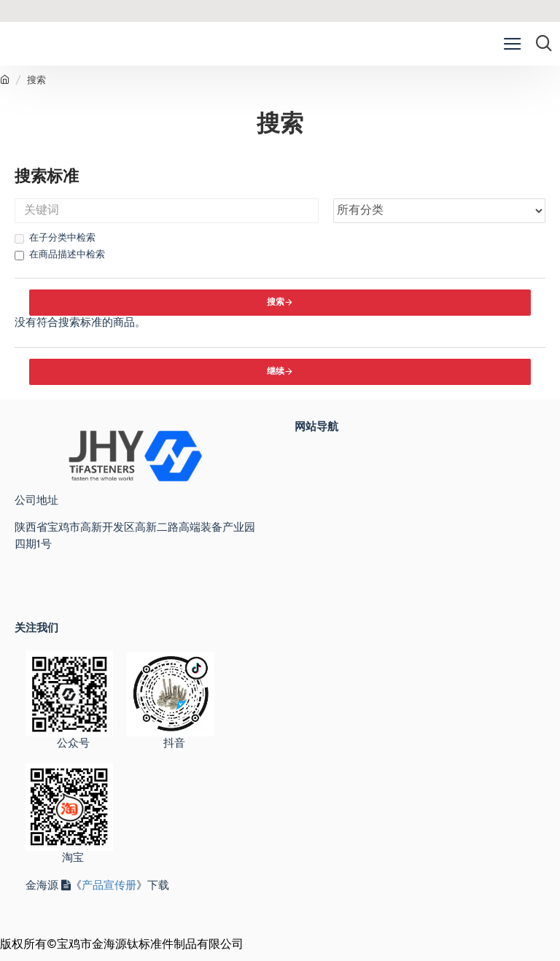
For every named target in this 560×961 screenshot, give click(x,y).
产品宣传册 (109, 886)
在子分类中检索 (55, 238)
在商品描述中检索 (60, 255)
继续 (276, 372)
